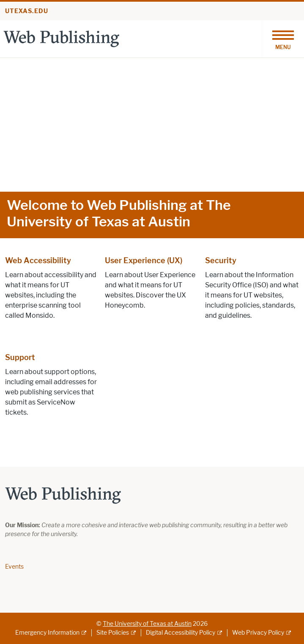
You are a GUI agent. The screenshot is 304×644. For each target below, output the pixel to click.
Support (20, 358)
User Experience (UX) (144, 261)
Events (14, 567)
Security (221, 261)
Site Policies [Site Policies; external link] (113, 633)
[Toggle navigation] (283, 39)
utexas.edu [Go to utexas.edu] (27, 11)
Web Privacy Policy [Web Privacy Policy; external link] (258, 633)
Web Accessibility (38, 261)
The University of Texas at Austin (147, 624)
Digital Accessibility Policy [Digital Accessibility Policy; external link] (181, 633)
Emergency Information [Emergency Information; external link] (47, 633)
